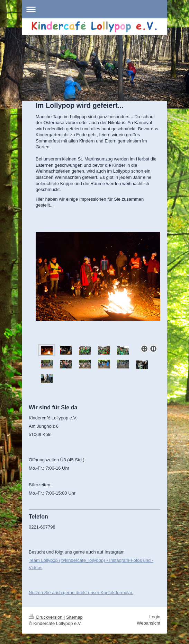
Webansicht (148, 623)
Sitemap (74, 617)
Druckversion (46, 617)
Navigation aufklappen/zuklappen (94, 9)
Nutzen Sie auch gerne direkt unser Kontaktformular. (81, 593)
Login (155, 617)
